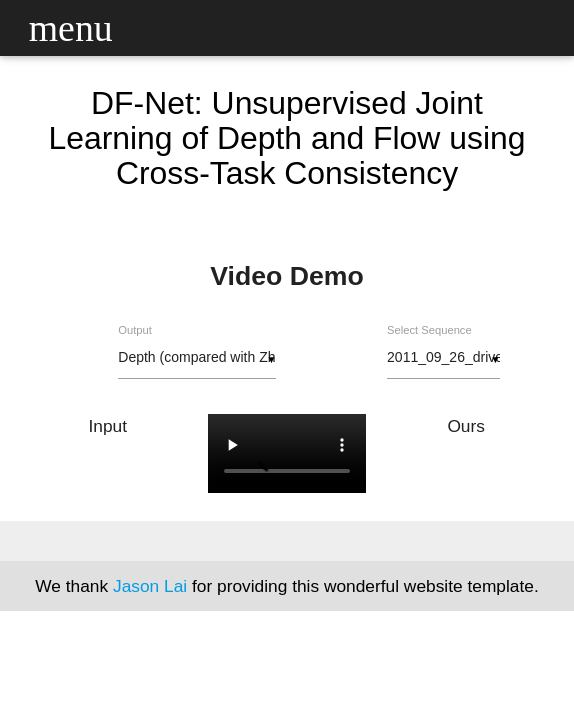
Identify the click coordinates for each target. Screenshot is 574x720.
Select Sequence (429, 330)
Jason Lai (150, 586)
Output (135, 330)
